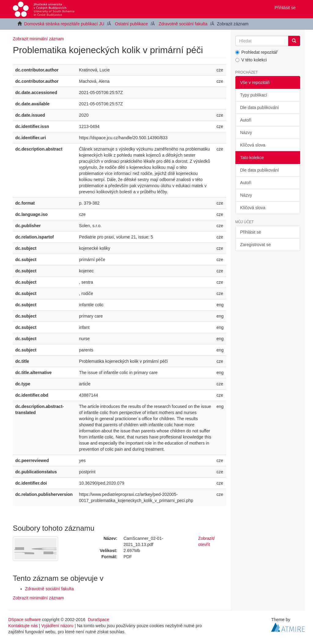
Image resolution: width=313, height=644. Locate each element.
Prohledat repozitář (256, 52)
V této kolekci (251, 60)
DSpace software (25, 620)
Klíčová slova (253, 145)
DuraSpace (98, 620)
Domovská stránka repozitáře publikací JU (64, 24)
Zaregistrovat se (256, 245)
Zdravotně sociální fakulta (183, 24)
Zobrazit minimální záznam (38, 39)
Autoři (246, 120)
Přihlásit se (251, 232)
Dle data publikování (260, 107)
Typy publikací (254, 95)
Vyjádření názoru (57, 626)
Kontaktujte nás (23, 626)
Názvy (246, 133)
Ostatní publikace (131, 24)
